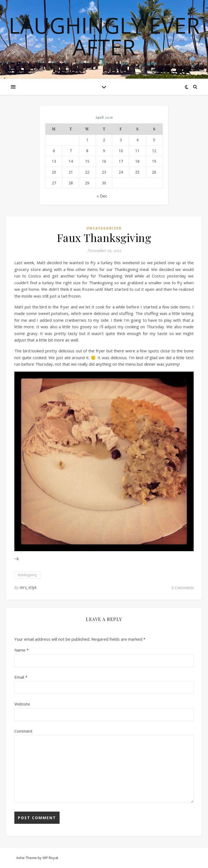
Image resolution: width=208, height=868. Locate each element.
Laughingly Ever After (104, 36)
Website (22, 704)
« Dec (102, 196)
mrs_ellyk (28, 587)
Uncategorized (104, 228)
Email (21, 677)
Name (22, 650)
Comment (23, 731)
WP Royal (50, 858)
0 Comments (183, 588)
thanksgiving (27, 575)
